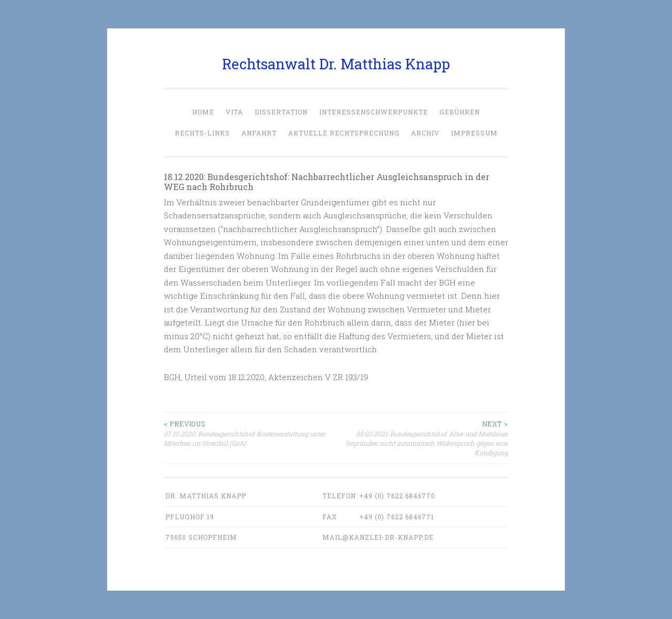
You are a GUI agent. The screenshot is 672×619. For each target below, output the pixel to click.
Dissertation (281, 112)
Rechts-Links (202, 133)
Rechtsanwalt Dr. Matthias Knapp (336, 64)
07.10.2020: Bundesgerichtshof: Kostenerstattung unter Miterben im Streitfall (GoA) (250, 433)
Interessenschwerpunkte (374, 112)
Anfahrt (259, 133)
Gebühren (460, 112)
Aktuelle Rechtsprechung (344, 133)
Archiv (425, 133)
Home (203, 112)
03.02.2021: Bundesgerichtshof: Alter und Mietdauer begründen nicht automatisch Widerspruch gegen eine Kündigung (422, 438)
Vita (234, 112)
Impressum (474, 133)
